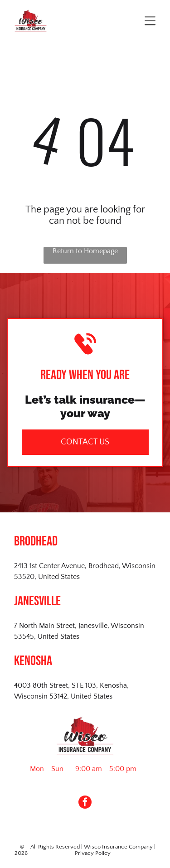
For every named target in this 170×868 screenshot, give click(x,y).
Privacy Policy (93, 853)
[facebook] (85, 803)
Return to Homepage (85, 251)
